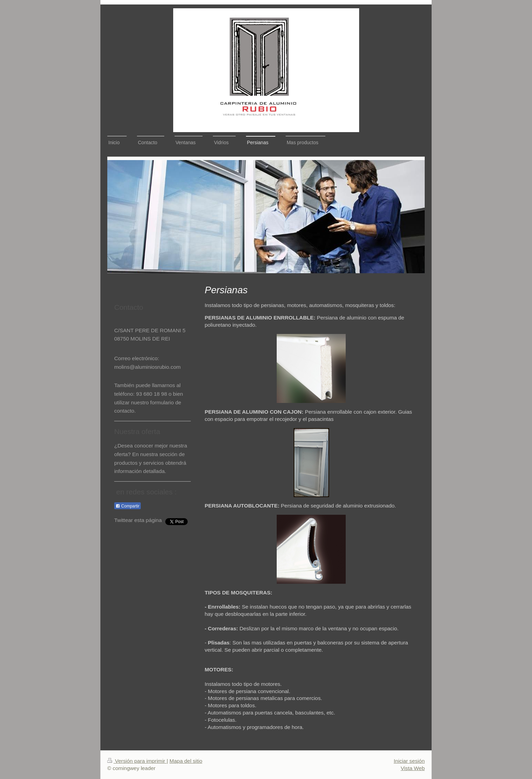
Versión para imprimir (137, 761)
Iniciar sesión (409, 761)
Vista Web (413, 768)
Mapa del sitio (186, 761)
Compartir (127, 506)
